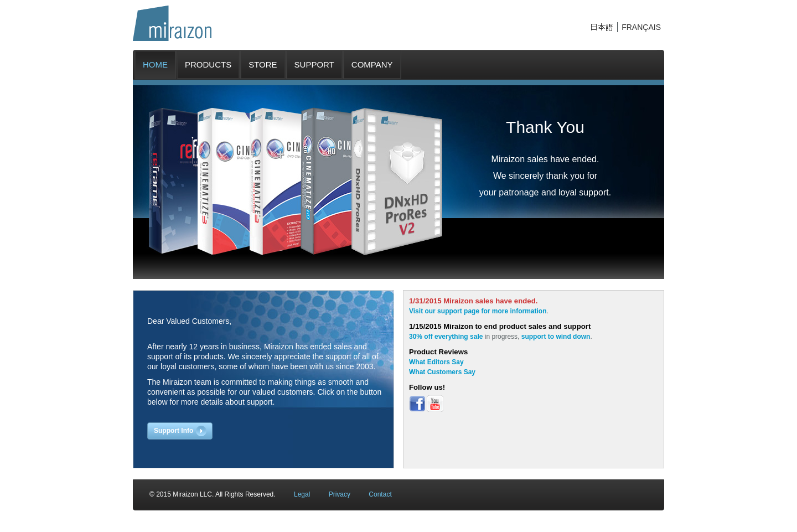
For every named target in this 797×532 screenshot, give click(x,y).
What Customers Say (442, 372)
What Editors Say (436, 362)
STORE (263, 64)
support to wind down (556, 337)
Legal (302, 494)
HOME (155, 64)
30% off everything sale (446, 337)
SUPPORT (314, 64)
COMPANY (372, 64)
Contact (380, 494)
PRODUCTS (208, 64)
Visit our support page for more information (478, 311)
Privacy (340, 494)
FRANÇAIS (641, 27)
